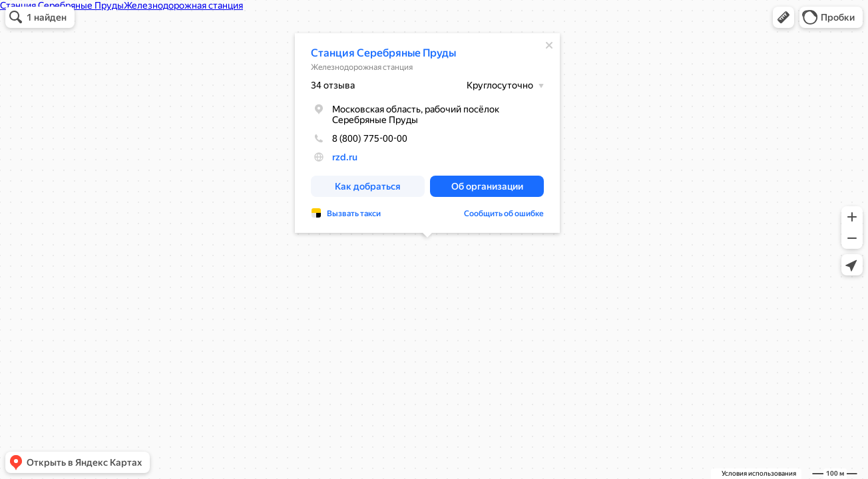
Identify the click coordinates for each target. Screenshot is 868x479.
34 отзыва (333, 85)
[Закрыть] (549, 45)
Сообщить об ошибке (504, 214)
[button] (783, 17)
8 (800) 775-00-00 (359, 138)
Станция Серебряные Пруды (383, 53)
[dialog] (427, 133)
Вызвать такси (354, 214)
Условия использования (759, 473)
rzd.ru (345, 157)
